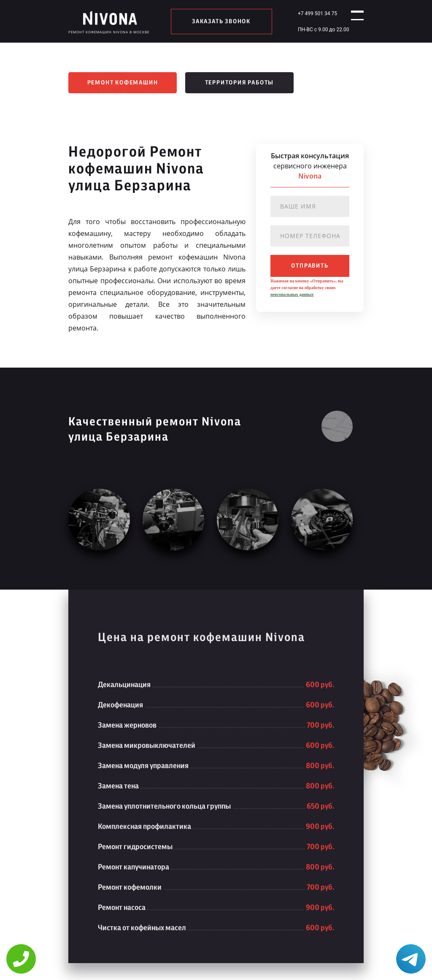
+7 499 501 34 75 (311, 14)
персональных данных (292, 294)
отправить (310, 266)
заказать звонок (218, 22)
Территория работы (240, 83)
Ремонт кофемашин (123, 83)
